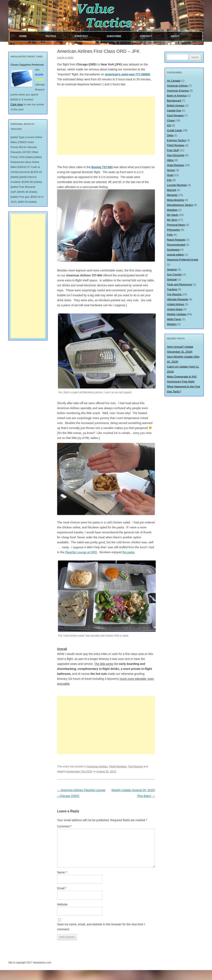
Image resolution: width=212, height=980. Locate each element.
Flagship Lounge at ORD (81, 552)
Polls (170, 235)
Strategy (81, 36)
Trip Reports (135, 766)
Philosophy (173, 230)
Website (62, 904)
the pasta (128, 552)
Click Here (17, 104)
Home (23, 36)
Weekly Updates (177, 314)
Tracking (172, 289)
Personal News (176, 225)
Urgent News (175, 309)
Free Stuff (173, 150)
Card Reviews (175, 115)
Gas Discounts (176, 155)
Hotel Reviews (175, 165)
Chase (171, 120)
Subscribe (114, 36)
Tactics (51, 36)
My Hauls (172, 215)
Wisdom (172, 324)
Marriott (171, 190)
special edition (175, 255)
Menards (172, 195)
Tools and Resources (179, 284)
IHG (169, 180)
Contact (146, 36)
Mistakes (172, 210)
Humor (171, 170)
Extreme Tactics (176, 140)
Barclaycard (174, 101)
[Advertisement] (106, 126)
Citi (169, 125)
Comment (64, 826)
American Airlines (97, 766)
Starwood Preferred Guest (182, 260)
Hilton (170, 160)
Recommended (176, 245)
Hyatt (170, 175)
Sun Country (174, 274)
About (175, 36)
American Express (178, 91)
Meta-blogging (175, 200)
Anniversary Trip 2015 (79, 771)
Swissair (172, 279)
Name (62, 872)
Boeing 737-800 (102, 167)
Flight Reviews (118, 766)
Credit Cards (174, 130)
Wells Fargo (174, 319)
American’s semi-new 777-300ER (127, 74)
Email (62, 888)
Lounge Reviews (177, 185)
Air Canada (174, 81)
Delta (170, 135)
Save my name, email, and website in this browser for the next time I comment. (101, 927)
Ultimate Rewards (178, 299)
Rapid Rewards (176, 240)
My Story (172, 220)
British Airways (176, 105)
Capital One (174, 110)
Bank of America (177, 96)
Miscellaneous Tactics (180, 205)
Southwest (173, 250)
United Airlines (175, 304)
